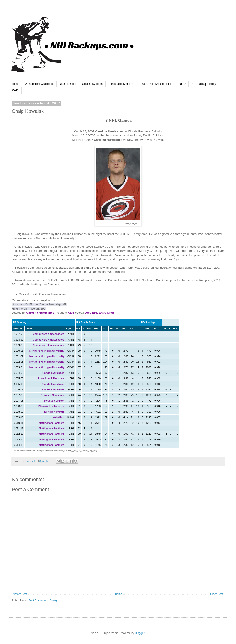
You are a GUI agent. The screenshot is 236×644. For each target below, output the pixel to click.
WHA (15, 91)
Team (29, 328)
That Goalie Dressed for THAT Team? (163, 84)
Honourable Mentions (121, 84)
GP (78, 328)
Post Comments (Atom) (43, 601)
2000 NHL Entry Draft (99, 313)
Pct (155, 328)
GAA (125, 328)
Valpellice (59, 417)
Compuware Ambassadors (49, 334)
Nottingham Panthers (52, 423)
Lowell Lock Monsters (51, 378)
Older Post (217, 594)
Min (96, 328)
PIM (89, 328)
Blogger (140, 633)
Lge (69, 328)
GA (104, 328)
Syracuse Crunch (54, 401)
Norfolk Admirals (54, 412)
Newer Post (20, 594)
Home (16, 84)
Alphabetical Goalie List (39, 84)
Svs (147, 328)
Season (17, 328)
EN (111, 328)
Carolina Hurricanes (40, 313)
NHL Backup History (204, 84)
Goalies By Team (92, 84)
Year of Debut (68, 84)
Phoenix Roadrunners (51, 406)
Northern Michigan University (47, 351)
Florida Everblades (53, 373)
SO (118, 328)
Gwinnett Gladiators (53, 395)
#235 (71, 313)
